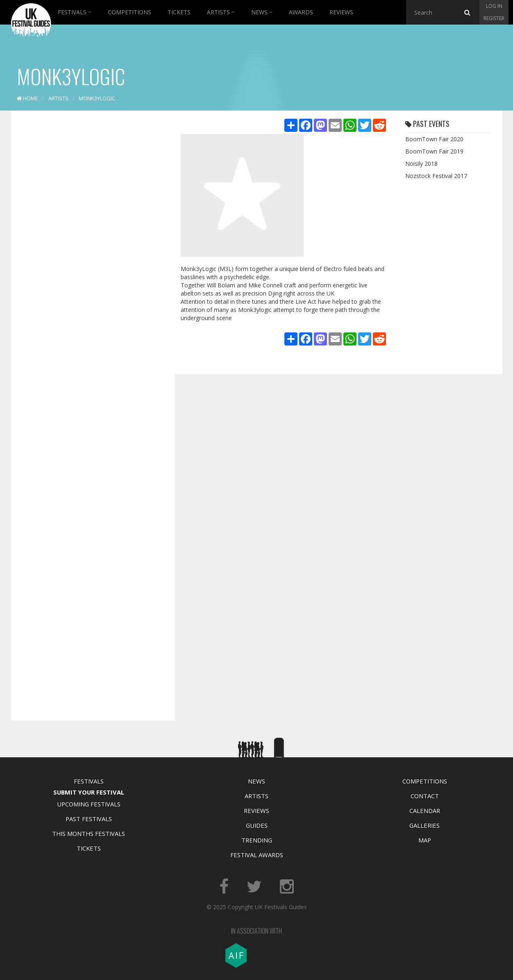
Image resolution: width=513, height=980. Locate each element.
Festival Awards (257, 855)
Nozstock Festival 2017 (436, 176)
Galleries (424, 825)
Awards (301, 12)
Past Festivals (89, 819)
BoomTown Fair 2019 (434, 151)
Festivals (75, 12)
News (262, 12)
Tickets (179, 12)
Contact (425, 796)
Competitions (129, 12)
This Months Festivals (89, 833)
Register (494, 18)
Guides (257, 825)
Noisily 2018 (421, 164)
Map (425, 840)
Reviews (341, 12)
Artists (221, 12)
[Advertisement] (87, 246)
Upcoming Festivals (89, 804)
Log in (494, 6)
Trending (257, 840)
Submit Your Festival (89, 792)
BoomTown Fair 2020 (434, 139)
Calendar (425, 811)
